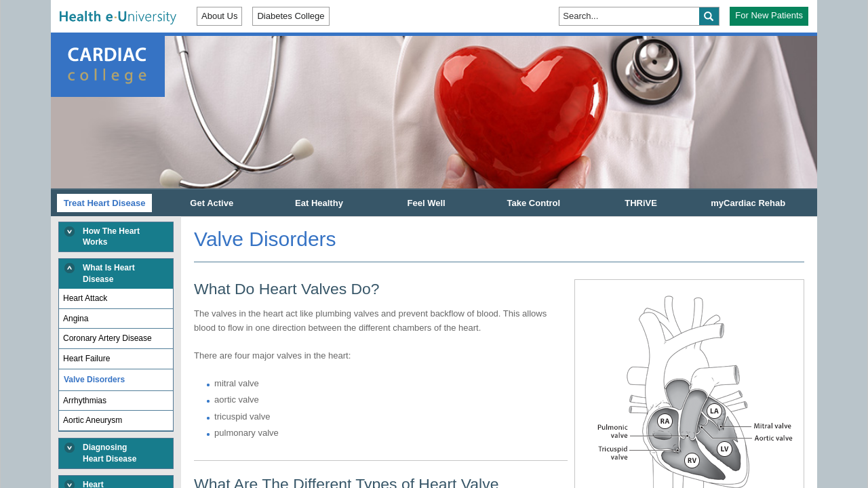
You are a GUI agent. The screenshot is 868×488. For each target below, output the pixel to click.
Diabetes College (291, 16)
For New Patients (769, 15)
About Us (219, 16)
